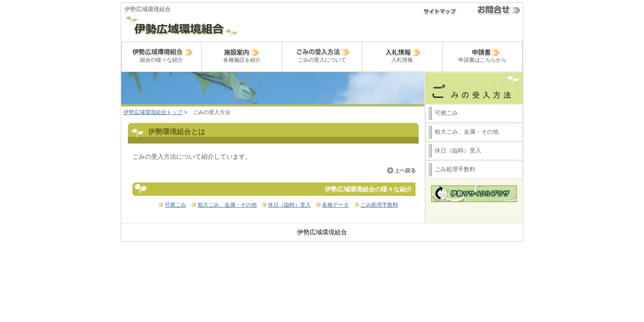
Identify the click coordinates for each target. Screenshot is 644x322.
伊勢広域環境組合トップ (153, 112)
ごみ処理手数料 (379, 205)
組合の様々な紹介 (161, 55)
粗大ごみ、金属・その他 (227, 205)
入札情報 (402, 55)
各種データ (335, 205)
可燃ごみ (175, 205)
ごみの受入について (322, 55)
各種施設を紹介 (242, 55)
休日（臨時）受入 (289, 205)
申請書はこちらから (483, 55)
